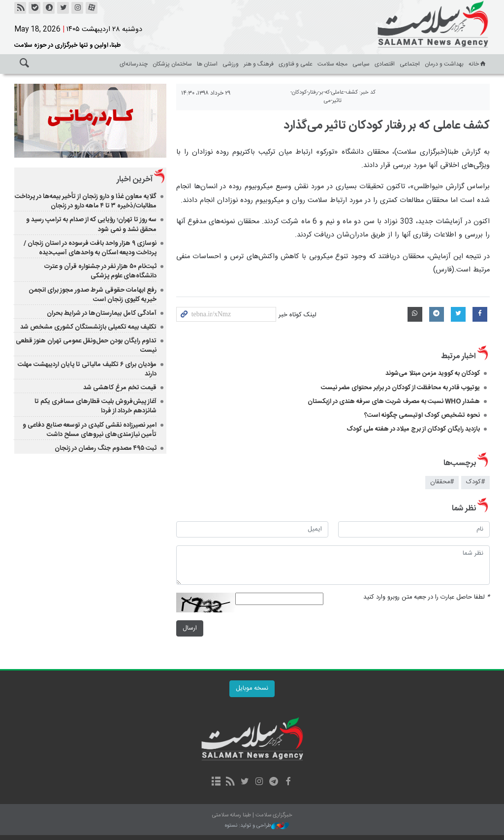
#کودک (475, 482)
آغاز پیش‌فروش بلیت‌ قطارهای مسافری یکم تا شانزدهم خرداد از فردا (95, 406)
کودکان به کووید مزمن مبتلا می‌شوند (433, 373)
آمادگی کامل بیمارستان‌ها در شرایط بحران (102, 313)
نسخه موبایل (252, 689)
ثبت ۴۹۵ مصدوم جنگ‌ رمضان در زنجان (106, 448)
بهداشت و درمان (444, 64)
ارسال (190, 628)
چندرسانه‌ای (134, 64)
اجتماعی (410, 64)
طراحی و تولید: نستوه (257, 826)
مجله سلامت (332, 64)
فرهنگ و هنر (259, 64)
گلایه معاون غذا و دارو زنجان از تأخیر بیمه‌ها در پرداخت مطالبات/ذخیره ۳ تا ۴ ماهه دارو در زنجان (86, 201)
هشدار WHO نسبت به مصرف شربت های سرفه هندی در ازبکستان (394, 402)
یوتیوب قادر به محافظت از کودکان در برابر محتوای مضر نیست (400, 388)
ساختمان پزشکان (172, 64)
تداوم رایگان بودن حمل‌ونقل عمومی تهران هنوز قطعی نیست (86, 346)
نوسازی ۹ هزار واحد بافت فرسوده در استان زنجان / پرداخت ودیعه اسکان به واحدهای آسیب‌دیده (90, 248)
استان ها (207, 64)
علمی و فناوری (296, 64)
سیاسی (361, 64)
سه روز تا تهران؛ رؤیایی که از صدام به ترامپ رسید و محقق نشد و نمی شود (91, 224)
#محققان (442, 482)
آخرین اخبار (135, 180)
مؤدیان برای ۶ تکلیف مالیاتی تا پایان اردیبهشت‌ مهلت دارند (87, 369)
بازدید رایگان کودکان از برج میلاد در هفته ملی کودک (413, 429)
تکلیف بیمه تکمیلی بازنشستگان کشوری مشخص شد (88, 327)
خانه (478, 64)
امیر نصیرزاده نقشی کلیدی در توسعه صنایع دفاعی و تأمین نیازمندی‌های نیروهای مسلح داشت (90, 430)
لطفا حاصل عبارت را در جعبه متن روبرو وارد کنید (426, 597)
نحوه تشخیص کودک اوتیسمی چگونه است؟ (422, 415)
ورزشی (231, 64)
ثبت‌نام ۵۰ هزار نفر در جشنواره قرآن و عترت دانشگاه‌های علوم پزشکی (100, 271)
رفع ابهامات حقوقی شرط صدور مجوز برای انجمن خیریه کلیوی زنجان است (93, 295)
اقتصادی (385, 64)
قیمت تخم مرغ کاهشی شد (120, 388)
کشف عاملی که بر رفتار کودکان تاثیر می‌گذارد (387, 126)
